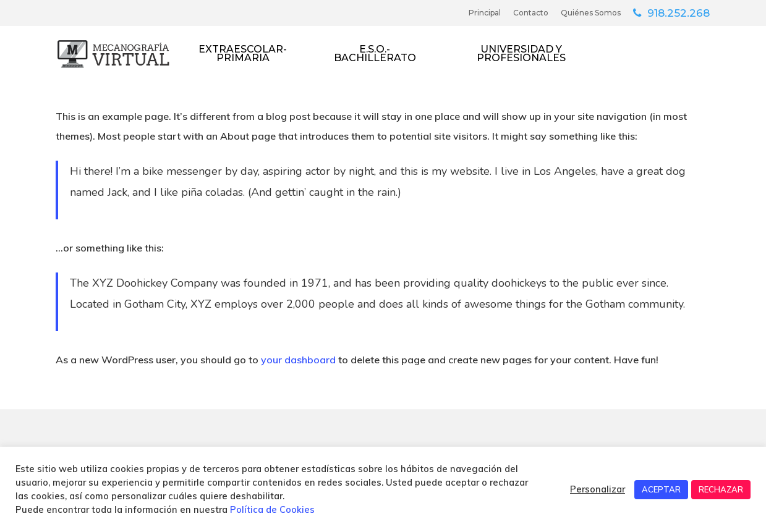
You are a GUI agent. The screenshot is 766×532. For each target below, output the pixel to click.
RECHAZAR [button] (721, 489)
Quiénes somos (591, 13)
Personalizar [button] (598, 489)
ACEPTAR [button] (661, 489)
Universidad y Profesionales (521, 54)
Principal (485, 13)
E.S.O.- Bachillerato (375, 54)
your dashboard (298, 360)
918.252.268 (679, 13)
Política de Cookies (272, 509)
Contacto (531, 13)
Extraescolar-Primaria (243, 54)
